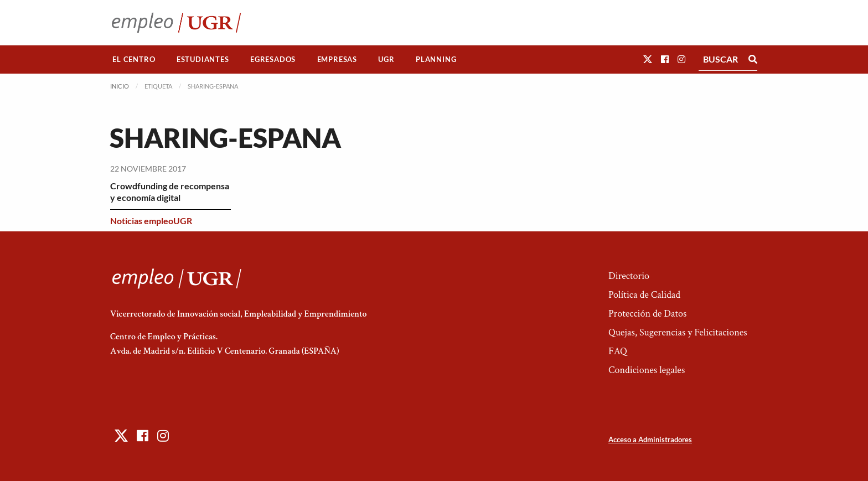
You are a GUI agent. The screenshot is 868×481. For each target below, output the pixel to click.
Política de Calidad (644, 295)
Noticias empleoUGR (151, 221)
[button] (648, 59)
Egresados (273, 59)
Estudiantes (203, 59)
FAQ (618, 351)
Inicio (120, 86)
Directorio (629, 276)
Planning (436, 59)
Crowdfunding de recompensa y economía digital (170, 192)
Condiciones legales (647, 370)
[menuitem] (134, 60)
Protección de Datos (647, 314)
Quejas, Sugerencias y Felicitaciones (678, 332)
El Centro (134, 59)
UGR (386, 59)
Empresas (337, 59)
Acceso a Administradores (650, 439)
